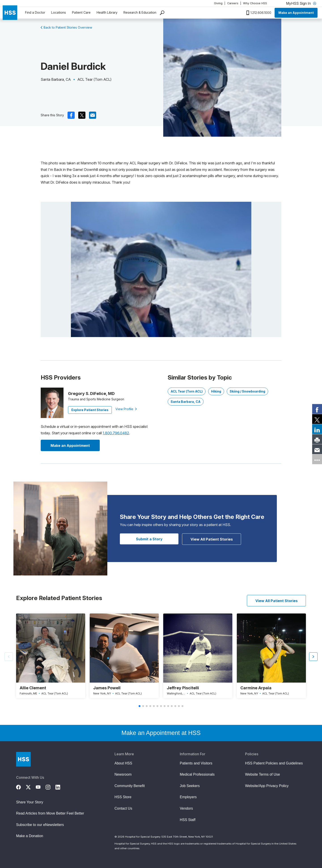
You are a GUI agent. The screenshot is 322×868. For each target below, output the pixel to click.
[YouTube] (41, 787)
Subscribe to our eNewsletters (40, 825)
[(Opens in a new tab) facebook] (71, 115)
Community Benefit (130, 786)
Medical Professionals (197, 774)
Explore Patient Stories (90, 410)
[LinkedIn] (60, 787)
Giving (218, 3)
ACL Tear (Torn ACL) (187, 391)
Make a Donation (30, 836)
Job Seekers (190, 786)
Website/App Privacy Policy (267, 786)
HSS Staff (188, 820)
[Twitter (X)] (31, 787)
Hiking (216, 391)
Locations (59, 12)
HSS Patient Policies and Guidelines (274, 763)
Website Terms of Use (263, 774)
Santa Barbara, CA (186, 402)
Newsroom (123, 774)
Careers (233, 3)
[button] (313, 657)
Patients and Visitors (196, 763)
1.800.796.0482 (116, 433)
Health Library (107, 12)
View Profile (126, 409)
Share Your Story (30, 802)
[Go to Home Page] (23, 759)
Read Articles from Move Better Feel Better (50, 813)
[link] (317, 409)
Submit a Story (149, 539)
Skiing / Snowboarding (247, 391)
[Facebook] (21, 787)
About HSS (123, 763)
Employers (188, 797)
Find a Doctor (35, 12)
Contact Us (123, 808)
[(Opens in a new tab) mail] (93, 115)
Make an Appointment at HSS (161, 733)
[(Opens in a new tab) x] (82, 115)
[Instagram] (51, 787)
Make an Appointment (296, 13)
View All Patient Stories (212, 539)
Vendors (186, 808)
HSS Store (123, 797)
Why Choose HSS (255, 3)
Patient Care (81, 12)
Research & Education (140, 12)
